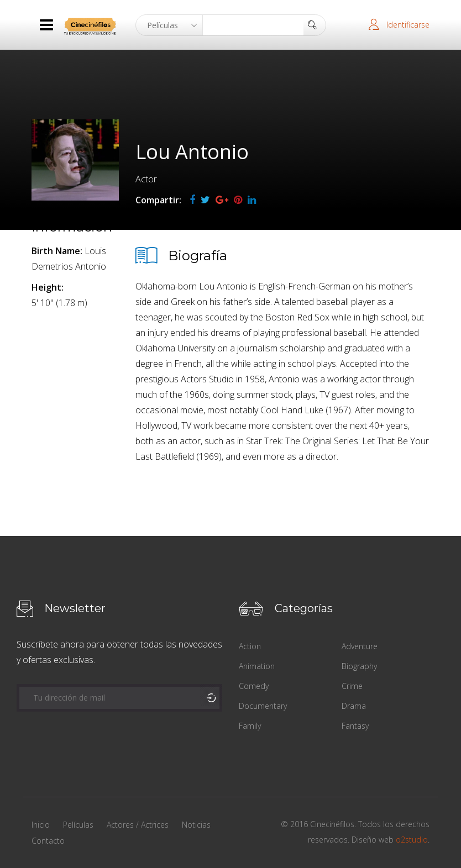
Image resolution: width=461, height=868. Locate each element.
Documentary (263, 706)
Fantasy (355, 726)
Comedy (254, 686)
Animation (257, 666)
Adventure (360, 646)
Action (250, 646)
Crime (352, 686)
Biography (359, 666)
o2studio (412, 840)
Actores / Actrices (138, 825)
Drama (354, 706)
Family (250, 726)
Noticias (196, 825)
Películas (78, 825)
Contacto (48, 841)
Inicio (41, 825)
